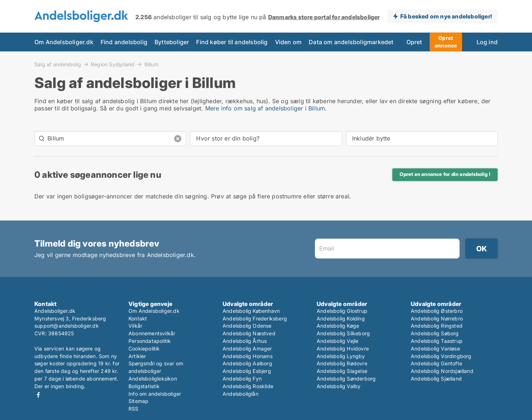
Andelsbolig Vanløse (435, 348)
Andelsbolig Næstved (249, 333)
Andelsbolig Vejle (337, 341)
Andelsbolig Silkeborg (343, 333)
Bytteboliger (172, 42)
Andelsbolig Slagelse (342, 371)
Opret (414, 42)
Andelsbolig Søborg (435, 333)
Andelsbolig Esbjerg (247, 371)
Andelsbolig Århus (245, 341)
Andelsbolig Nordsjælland (442, 371)
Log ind (487, 42)
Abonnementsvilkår (152, 333)
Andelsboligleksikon (153, 379)
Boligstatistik (144, 386)
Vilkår (135, 326)
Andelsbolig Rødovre (342, 363)
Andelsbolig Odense (247, 326)
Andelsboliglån (240, 394)
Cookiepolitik (144, 348)
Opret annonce (446, 42)
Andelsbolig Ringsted (437, 326)
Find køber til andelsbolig (232, 42)
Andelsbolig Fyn (242, 379)
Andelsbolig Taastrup (437, 341)
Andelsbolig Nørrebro (437, 318)
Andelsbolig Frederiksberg (255, 318)
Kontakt (138, 318)
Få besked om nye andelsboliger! (446, 16)
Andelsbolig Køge (338, 326)
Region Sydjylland (113, 64)
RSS (134, 409)
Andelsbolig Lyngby (341, 356)
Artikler (137, 356)
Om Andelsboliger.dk (64, 42)
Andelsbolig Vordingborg (441, 356)
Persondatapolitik (150, 341)
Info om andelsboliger (155, 394)
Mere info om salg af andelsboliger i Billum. (266, 108)
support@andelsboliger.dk (67, 326)
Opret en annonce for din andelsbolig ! (445, 174)
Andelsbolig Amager (247, 348)
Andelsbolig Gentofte (436, 363)
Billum (151, 64)
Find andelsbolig (124, 42)
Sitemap (138, 401)
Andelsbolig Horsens (248, 356)
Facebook (38, 395)
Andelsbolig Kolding (341, 318)
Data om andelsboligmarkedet (351, 42)
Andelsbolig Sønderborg (346, 379)
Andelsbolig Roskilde (248, 386)
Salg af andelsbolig (58, 64)
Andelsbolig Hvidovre (343, 348)
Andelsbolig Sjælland (436, 379)
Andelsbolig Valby (339, 386)
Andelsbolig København (251, 311)
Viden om (288, 42)
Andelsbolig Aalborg (247, 363)
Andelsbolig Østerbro (437, 311)
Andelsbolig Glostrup (342, 311)
